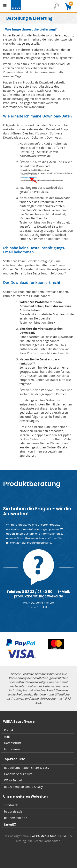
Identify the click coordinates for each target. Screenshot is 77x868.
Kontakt (9, 730)
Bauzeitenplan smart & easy (23, 787)
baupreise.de (13, 811)
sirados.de (11, 805)
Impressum (12, 749)
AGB (7, 737)
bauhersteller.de (16, 818)
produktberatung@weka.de (38, 596)
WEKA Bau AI (13, 780)
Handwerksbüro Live (18, 774)
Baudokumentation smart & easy (27, 768)
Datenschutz (13, 743)
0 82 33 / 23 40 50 (37, 592)
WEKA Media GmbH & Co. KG (52, 836)
